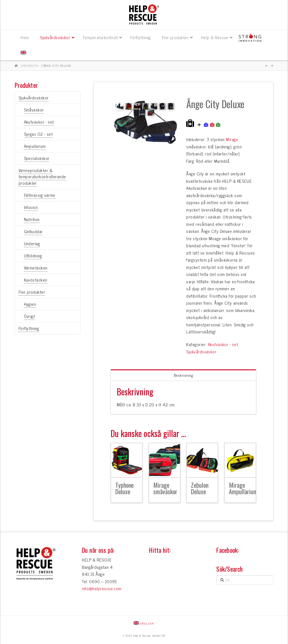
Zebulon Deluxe (200, 488)
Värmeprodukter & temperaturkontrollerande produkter (42, 177)
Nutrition (32, 219)
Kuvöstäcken (36, 280)
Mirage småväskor (165, 488)
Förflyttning (29, 328)
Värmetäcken (36, 268)
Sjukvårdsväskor (201, 352)
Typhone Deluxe (124, 488)
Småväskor (34, 110)
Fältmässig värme (40, 195)
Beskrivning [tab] (183, 375)
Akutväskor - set (223, 344)
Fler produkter (32, 292)
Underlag (32, 243)
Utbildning (33, 256)
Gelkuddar (33, 231)
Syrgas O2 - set (38, 134)
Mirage (232, 139)
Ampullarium (35, 146)
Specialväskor (37, 158)
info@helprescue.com (102, 588)
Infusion (31, 207)
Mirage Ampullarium (243, 488)
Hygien (30, 304)
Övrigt (30, 316)
